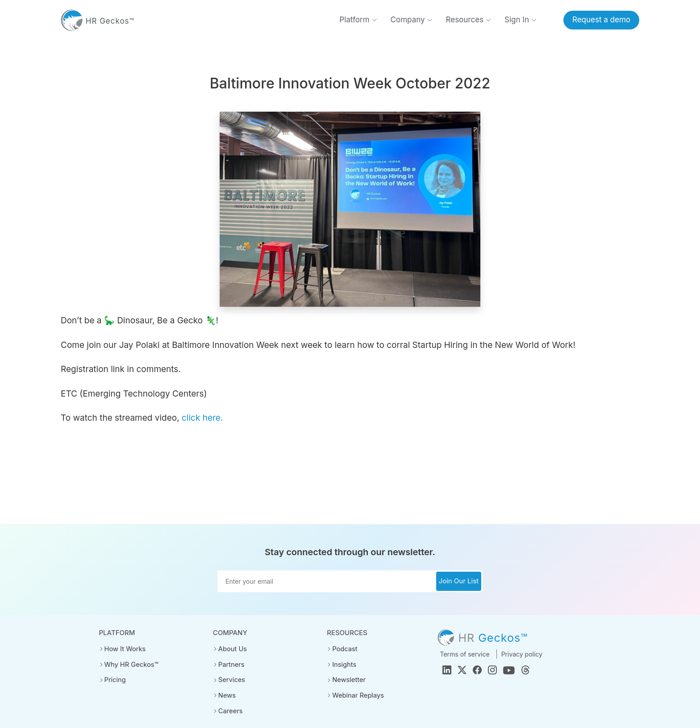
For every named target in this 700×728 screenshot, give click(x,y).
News (227, 695)
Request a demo (601, 20)
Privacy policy (522, 654)
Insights (344, 664)
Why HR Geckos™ (130, 664)
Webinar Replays (357, 695)
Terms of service (465, 654)
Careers (230, 710)
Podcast (344, 649)
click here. (202, 418)
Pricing (115, 679)
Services (231, 679)
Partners (231, 664)
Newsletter (348, 679)
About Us (232, 649)
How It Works (124, 649)
